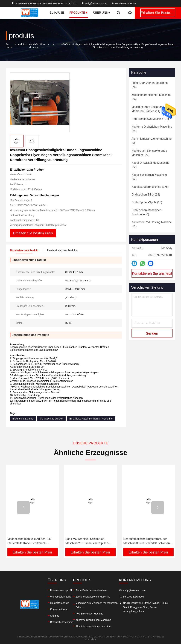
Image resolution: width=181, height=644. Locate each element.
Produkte (79, 13)
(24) (152, 129)
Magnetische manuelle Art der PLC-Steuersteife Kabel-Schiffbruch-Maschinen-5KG (30, 541)
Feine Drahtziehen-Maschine (91, 590)
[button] (23, 508)
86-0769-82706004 (124, 4)
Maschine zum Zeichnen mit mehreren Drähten (97, 605)
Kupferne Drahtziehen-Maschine (93, 620)
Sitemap (55, 616)
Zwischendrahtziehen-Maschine (93, 597)
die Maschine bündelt (51, 419)
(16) (147, 202)
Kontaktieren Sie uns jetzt (152, 273)
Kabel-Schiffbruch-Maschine (39, 46)
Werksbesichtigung (61, 597)
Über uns (102, 13)
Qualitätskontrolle (60, 603)
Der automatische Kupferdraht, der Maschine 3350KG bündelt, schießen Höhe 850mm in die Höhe (147, 541)
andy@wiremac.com (94, 4)
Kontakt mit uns (59, 609)
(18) (146, 195)
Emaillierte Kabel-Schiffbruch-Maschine (91, 419)
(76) (150, 85)
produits (21, 44)
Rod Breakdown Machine (89, 614)
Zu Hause (57, 13)
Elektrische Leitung (23, 419)
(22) (149, 153)
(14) (149, 109)
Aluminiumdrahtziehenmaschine (93, 626)
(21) (150, 119)
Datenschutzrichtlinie (62, 622)
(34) (151, 97)
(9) (152, 141)
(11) (152, 224)
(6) (147, 212)
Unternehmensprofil (61, 590)
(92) (149, 177)
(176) (150, 187)
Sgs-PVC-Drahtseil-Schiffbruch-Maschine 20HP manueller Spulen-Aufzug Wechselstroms (87, 541)
